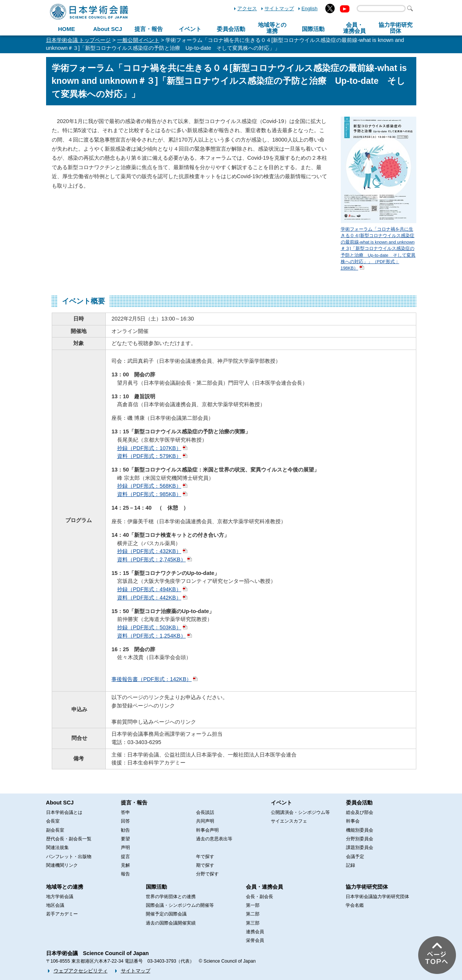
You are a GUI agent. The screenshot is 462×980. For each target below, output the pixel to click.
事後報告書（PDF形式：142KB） (151, 679)
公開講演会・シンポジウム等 (300, 812)
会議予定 (355, 857)
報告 (125, 874)
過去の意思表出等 (214, 839)
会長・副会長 (260, 897)
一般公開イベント (138, 40)
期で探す (205, 865)
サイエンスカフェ (289, 821)
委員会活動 (231, 29)
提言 (125, 857)
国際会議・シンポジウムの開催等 (180, 905)
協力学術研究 (396, 28)
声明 (125, 847)
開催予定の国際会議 (166, 914)
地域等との (272, 28)
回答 (125, 821)
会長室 (53, 821)
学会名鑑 (355, 905)
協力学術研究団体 (367, 887)
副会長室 (55, 830)
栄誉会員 (255, 940)
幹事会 (353, 821)
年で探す (205, 857)
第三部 (253, 923)
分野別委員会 (360, 839)
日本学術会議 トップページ (79, 40)
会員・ (354, 28)
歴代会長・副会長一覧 (69, 839)
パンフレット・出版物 (69, 857)
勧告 (125, 830)
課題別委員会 (360, 847)
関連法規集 (57, 847)
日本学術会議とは (64, 812)
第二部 (253, 914)
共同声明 (205, 821)
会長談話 (205, 812)
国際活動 (313, 29)
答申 (125, 812)
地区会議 (55, 905)
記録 (351, 865)
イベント (190, 29)
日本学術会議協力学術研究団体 (377, 897)
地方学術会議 (60, 897)
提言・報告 (149, 29)
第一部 (253, 905)
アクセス (247, 8)
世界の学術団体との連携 (171, 897)
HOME (66, 29)
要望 (125, 839)
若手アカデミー (62, 914)
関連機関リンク (62, 865)
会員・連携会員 (264, 887)
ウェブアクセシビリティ (81, 971)
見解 (125, 865)
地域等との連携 (65, 887)
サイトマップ (279, 8)
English (309, 8)
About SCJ (107, 29)
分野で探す (207, 874)
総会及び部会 (360, 812)
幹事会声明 (207, 830)
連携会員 (255, 932)
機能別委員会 (360, 830)
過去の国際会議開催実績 (171, 923)
